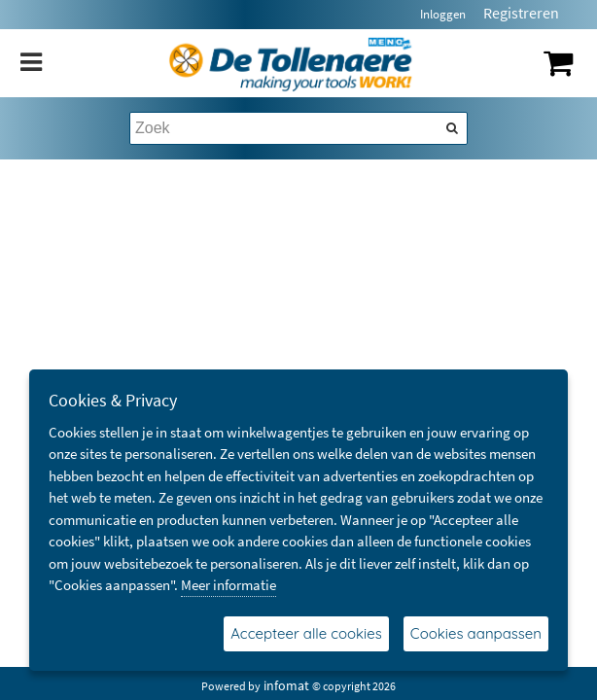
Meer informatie (228, 585)
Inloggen (443, 14)
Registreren (521, 13)
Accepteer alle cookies (306, 633)
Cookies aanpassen (476, 633)
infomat (286, 685)
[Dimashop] (291, 63)
